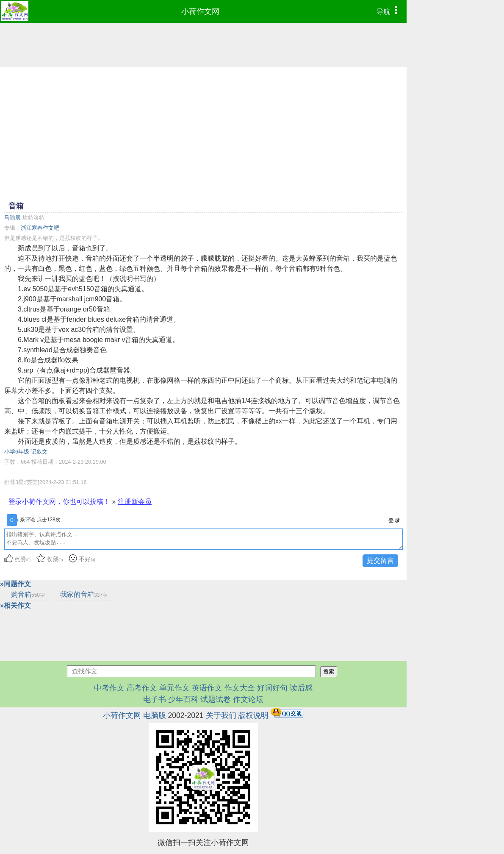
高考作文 (142, 688)
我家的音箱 (84, 594)
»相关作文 (15, 605)
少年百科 (183, 699)
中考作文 (109, 688)
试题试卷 (216, 699)
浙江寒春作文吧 (40, 228)
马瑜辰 (12, 218)
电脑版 (155, 715)
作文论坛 (248, 699)
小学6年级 (17, 452)
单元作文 (174, 688)
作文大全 (240, 688)
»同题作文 (15, 584)
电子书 (156, 699)
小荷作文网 (200, 11)
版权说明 (253, 715)
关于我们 (221, 715)
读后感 (301, 688)
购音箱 (28, 594)
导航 (389, 11)
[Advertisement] (203, 133)
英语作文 (207, 688)
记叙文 (39, 452)
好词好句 (272, 688)
